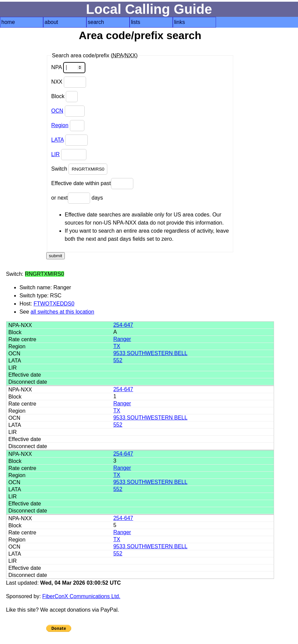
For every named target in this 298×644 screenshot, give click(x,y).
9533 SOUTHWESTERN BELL (151, 353)
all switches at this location (63, 312)
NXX (69, 82)
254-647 (123, 325)
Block (65, 97)
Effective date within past (92, 184)
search (96, 22)
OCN (57, 111)
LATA (58, 140)
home (8, 22)
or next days (77, 198)
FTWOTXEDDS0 (54, 304)
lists (136, 22)
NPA (68, 68)
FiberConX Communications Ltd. (81, 596)
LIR (56, 154)
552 (118, 360)
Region (60, 125)
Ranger (122, 339)
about (51, 22)
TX (117, 346)
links (180, 22)
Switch (79, 169)
